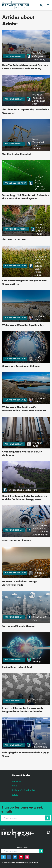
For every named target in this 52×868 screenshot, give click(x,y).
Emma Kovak (38, 185)
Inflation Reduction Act (24, 790)
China (15, 794)
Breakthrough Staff (39, 618)
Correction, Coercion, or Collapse (21, 366)
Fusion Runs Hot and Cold (17, 667)
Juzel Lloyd (17, 490)
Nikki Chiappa (37, 55)
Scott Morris (42, 525)
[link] (37, 56)
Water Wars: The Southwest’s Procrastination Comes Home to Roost (24, 409)
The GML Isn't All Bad (14, 239)
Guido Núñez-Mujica (38, 272)
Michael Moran (40, 318)
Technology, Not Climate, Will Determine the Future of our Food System (26, 197)
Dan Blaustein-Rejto (40, 573)
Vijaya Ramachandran (40, 533)
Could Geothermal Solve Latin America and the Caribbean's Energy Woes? (25, 498)
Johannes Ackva (38, 701)
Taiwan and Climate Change (18, 626)
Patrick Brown (40, 179)
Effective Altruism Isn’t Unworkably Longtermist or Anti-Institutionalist (23, 710)
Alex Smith (40, 189)
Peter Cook (40, 226)
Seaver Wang (39, 59)
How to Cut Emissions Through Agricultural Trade (20, 583)
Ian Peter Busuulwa (40, 258)
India (15, 786)
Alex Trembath (37, 140)
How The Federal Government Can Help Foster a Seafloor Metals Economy (25, 67)
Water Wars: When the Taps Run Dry (23, 325)
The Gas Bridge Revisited (16, 154)
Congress (17, 781)
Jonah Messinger (37, 147)
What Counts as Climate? (17, 540)
